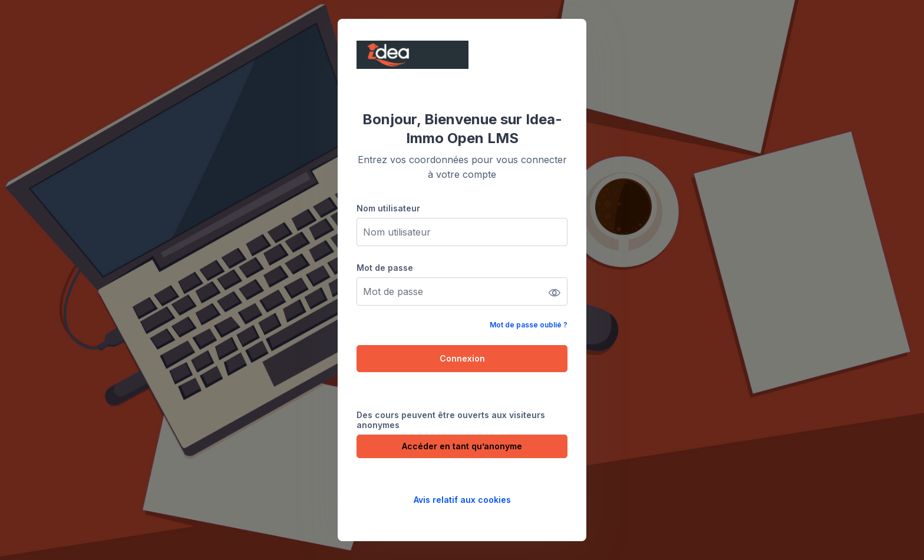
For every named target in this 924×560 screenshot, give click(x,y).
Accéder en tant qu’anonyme (462, 446)
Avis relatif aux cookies (462, 500)
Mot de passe (385, 268)
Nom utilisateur (388, 208)
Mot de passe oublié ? (529, 325)
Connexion (462, 358)
